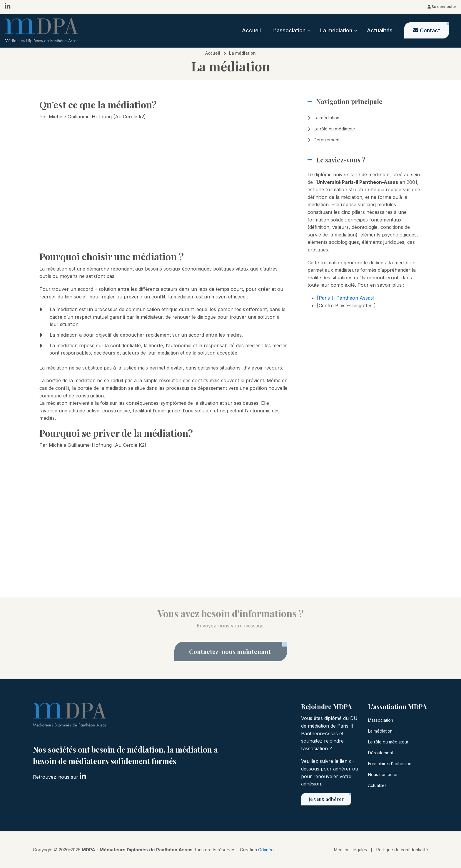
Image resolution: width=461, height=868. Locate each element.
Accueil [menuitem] (251, 30)
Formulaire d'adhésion (390, 764)
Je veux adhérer (326, 799)
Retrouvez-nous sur (59, 776)
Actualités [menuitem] (380, 30)
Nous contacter (383, 774)
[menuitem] (427, 30)
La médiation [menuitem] (339, 36)
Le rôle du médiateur (334, 129)
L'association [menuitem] (292, 36)
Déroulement (326, 140)
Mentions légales (350, 850)
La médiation (326, 118)
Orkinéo (266, 850)
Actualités (377, 785)
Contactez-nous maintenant (231, 651)
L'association (381, 720)
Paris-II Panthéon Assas (346, 298)
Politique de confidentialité (402, 850)
